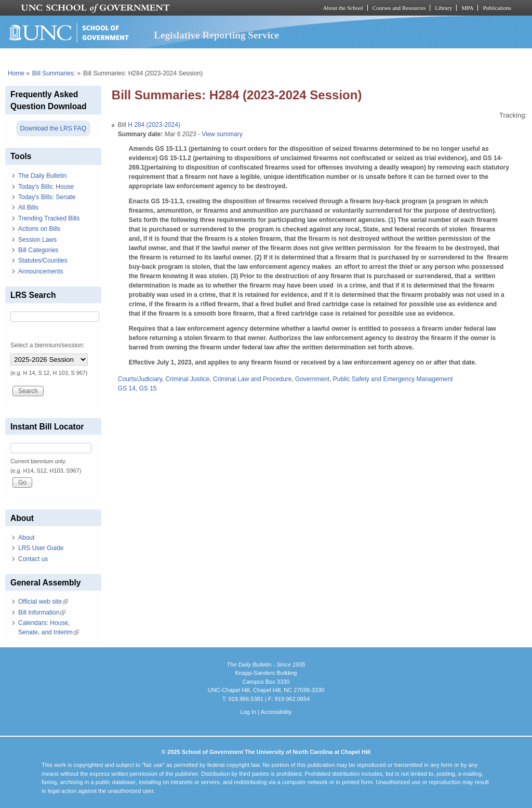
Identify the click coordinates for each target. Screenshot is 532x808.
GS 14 (127, 388)
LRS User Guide (41, 548)
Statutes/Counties (43, 260)
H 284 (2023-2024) (154, 125)
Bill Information (42, 612)
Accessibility (276, 712)
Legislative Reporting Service (216, 35)
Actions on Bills (39, 229)
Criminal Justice (188, 379)
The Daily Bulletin (42, 176)
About (26, 538)
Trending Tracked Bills (49, 218)
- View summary (220, 134)
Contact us (33, 559)
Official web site (43, 602)
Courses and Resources (399, 8)
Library (443, 8)
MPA (467, 8)
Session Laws (37, 240)
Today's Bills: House (46, 187)
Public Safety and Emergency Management (393, 379)
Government (312, 379)
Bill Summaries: (54, 73)
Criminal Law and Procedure (252, 379)
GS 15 (148, 388)
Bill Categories (38, 250)
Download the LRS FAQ (53, 128)
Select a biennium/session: (48, 345)
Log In (248, 712)
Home (16, 73)
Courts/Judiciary (140, 379)
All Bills (28, 207)
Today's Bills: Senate (47, 197)
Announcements (41, 271)
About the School (343, 8)
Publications (497, 8)
